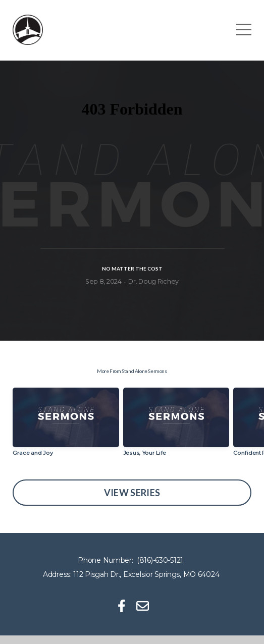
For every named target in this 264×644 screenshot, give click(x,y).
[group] (66, 435)
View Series (132, 501)
